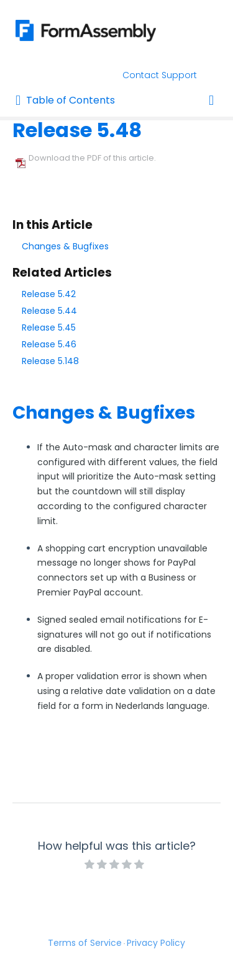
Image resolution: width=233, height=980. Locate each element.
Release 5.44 (49, 311)
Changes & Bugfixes (65, 246)
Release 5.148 (50, 361)
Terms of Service (85, 943)
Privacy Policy (156, 943)
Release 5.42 (49, 294)
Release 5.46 (49, 344)
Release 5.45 (49, 327)
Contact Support (160, 75)
